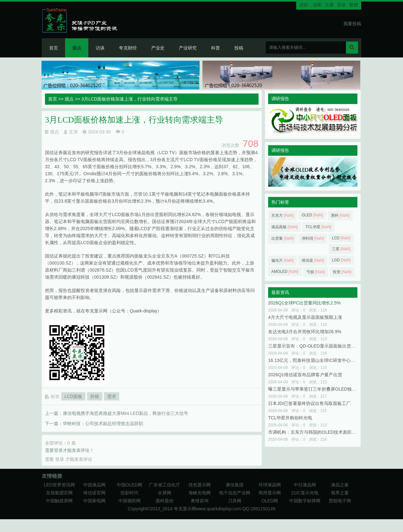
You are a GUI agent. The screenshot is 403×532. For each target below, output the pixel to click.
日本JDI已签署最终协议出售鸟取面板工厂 (309, 403)
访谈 (100, 48)
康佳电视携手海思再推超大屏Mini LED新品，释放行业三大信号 (125, 413)
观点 (77, 48)
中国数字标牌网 (305, 501)
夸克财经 (128, 48)
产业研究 (188, 48)
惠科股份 (165, 501)
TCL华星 (318, 227)
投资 (342, 272)
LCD (341, 238)
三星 (341, 249)
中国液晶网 (94, 485)
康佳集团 (235, 485)
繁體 (354, 5)
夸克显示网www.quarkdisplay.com (208, 509)
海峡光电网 (200, 493)
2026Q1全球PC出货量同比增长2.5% (304, 303)
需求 (112, 396)
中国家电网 (94, 501)
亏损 (316, 272)
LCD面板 (73, 396)
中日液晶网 (305, 485)
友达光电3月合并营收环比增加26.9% (305, 332)
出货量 (282, 238)
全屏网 (165, 493)
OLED (312, 215)
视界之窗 (340, 493)
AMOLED (285, 272)
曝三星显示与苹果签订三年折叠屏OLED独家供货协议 (321, 389)
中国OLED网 (129, 485)
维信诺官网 (94, 493)
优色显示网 (200, 485)
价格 (95, 396)
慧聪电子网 (340, 501)
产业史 (158, 48)
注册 (329, 5)
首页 (54, 48)
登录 (341, 5)
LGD (341, 260)
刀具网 (235, 501)
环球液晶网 (270, 485)
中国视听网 (129, 501)
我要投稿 (352, 24)
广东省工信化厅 (165, 485)
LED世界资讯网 (59, 485)
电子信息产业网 (235, 493)
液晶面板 (284, 227)
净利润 (313, 238)
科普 (216, 48)
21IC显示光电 (305, 493)
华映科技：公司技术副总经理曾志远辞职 (103, 423)
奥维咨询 (200, 501)
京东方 (282, 215)
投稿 (239, 48)
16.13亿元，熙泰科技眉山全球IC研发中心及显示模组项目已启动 (332, 360)
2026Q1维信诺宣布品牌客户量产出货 (305, 375)
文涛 (73, 132)
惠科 (340, 215)
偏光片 (282, 260)
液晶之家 (340, 485)
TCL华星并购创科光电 (290, 418)
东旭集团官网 (59, 493)
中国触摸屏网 (59, 501)
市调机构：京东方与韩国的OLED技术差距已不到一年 (321, 432)
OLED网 (270, 501)
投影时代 (129, 493)
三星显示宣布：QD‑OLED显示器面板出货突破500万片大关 (327, 346)
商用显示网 (270, 493)
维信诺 (313, 260)
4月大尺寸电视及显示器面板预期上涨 (305, 317)
